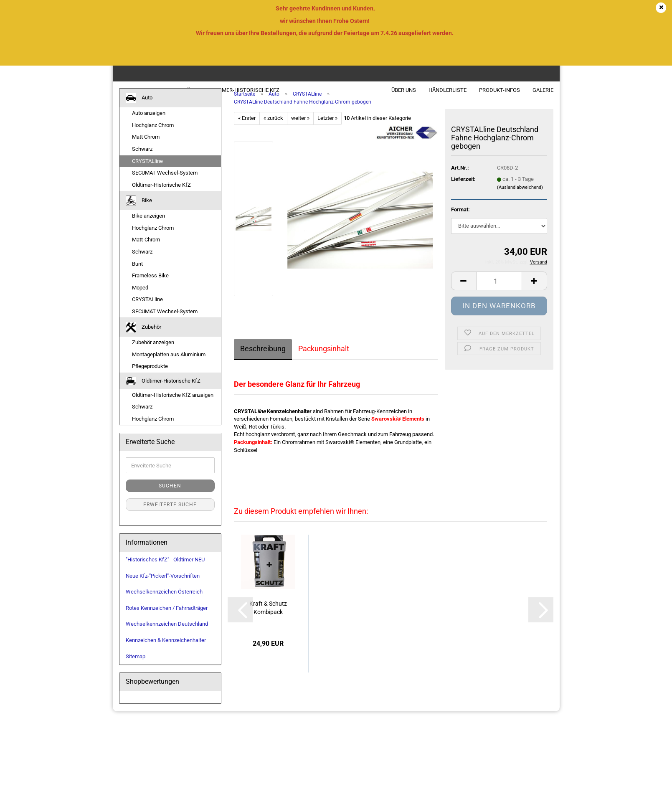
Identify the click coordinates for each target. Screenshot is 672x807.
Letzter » (327, 130)
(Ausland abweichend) (520, 199)
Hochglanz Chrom (153, 137)
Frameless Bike (150, 288)
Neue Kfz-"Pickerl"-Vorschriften (163, 587)
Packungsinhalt (324, 361)
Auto (127, 90)
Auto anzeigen (149, 125)
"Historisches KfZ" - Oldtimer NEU (165, 572)
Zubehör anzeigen (153, 354)
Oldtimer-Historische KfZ (243, 90)
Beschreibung (263, 361)
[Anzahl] (499, 293)
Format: (460, 222)
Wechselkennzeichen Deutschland (167, 636)
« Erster (247, 130)
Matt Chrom (146, 149)
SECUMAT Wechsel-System (165, 185)
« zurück (273, 130)
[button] (464, 293)
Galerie (543, 90)
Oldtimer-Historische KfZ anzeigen (173, 407)
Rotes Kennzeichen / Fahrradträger (167, 620)
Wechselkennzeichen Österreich (164, 604)
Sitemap (136, 668)
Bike (152, 90)
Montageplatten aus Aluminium (169, 367)
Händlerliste (448, 90)
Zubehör (182, 90)
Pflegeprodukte (150, 378)
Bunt (137, 275)
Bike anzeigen (148, 228)
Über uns (404, 90)
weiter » (300, 130)
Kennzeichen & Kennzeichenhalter (166, 652)
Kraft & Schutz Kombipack (268, 620)
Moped (140, 299)
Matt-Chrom (146, 252)
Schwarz (142, 161)
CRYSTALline (147, 173)
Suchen (170, 498)
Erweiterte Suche (170, 517)
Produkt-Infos (500, 90)
